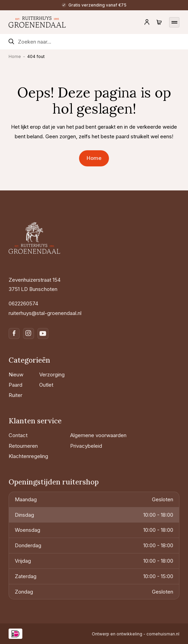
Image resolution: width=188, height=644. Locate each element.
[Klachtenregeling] (37, 456)
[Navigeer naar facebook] (14, 333)
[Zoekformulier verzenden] (12, 42)
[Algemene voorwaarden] (98, 435)
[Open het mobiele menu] (174, 22)
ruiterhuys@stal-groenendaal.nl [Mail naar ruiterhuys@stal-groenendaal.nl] (45, 313)
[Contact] (37, 435)
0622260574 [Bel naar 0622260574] (23, 303)
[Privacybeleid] (98, 446)
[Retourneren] (37, 446)
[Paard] (21, 385)
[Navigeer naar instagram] (29, 333)
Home (15, 56)
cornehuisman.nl (163, 634)
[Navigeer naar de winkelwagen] (159, 22)
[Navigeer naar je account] (147, 22)
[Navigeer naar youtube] (43, 333)
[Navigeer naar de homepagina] (37, 22)
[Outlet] (52, 385)
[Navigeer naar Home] (94, 158)
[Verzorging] (52, 374)
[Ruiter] (21, 395)
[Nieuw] (21, 374)
